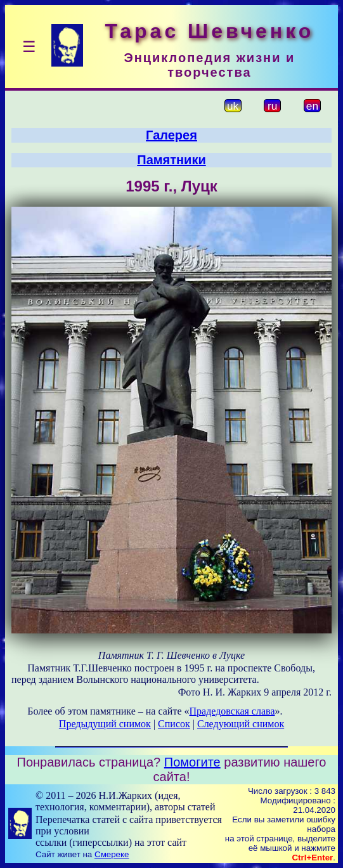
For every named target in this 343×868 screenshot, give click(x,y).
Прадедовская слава (232, 711)
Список (174, 724)
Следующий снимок (241, 724)
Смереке (112, 854)
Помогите (192, 762)
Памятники (171, 160)
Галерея (171, 135)
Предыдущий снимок (105, 724)
